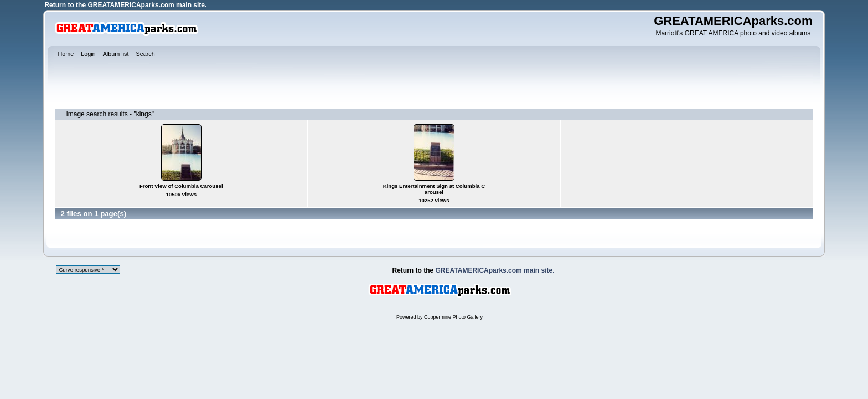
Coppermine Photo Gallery (453, 317)
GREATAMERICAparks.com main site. (147, 5)
